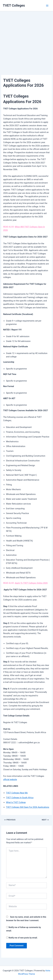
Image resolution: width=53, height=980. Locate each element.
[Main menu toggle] (47, 6)
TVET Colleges (14, 5)
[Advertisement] (26, 39)
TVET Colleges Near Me (17, 793)
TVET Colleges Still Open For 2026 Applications (27, 807)
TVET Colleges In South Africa (20, 798)
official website (10, 779)
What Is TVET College (16, 802)
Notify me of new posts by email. (23, 938)
